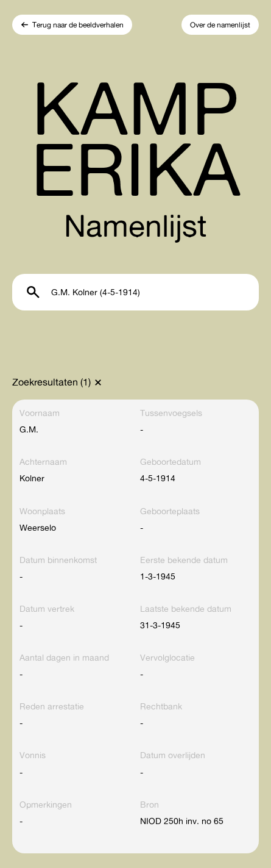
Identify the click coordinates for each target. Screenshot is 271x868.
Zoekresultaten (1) (51, 382)
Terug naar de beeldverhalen (78, 25)
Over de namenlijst (220, 25)
